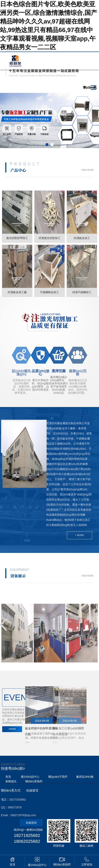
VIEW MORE (67, 170)
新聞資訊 (11, 781)
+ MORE (48, 535)
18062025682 (27, 841)
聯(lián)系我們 (34, 781)
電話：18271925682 (13, 800)
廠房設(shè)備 (85, 777)
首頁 (8, 777)
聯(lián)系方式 (11, 790)
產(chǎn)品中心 (30, 777)
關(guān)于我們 (58, 777)
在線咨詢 (31, 823)
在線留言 (32, 790)
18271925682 (27, 835)
